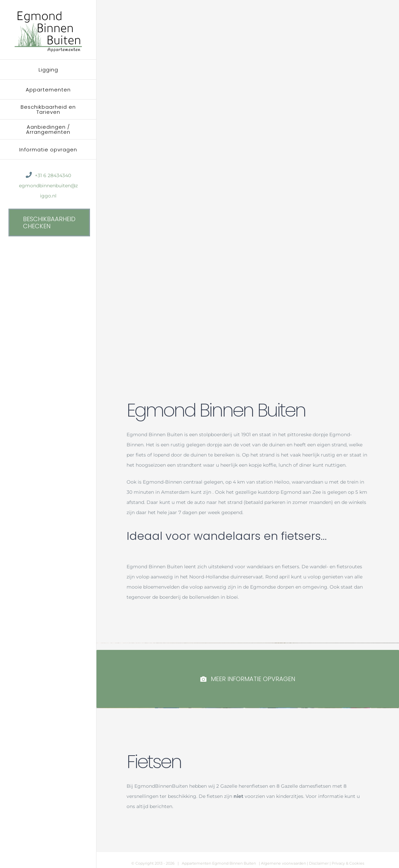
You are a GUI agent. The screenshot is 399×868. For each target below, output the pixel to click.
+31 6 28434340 (53, 175)
